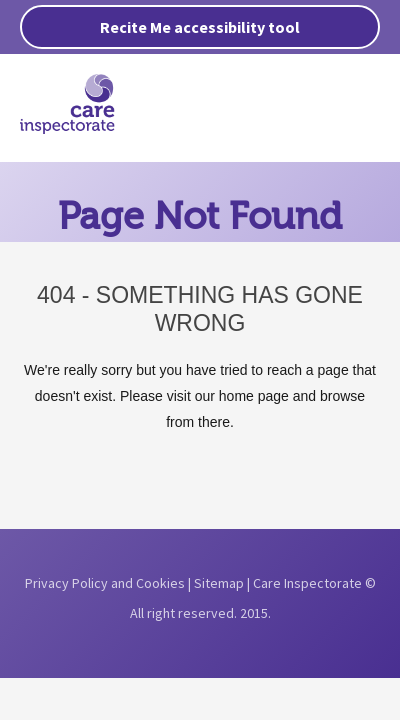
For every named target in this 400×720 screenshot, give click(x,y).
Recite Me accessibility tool (200, 27)
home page (254, 396)
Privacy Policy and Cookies (105, 583)
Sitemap (219, 583)
